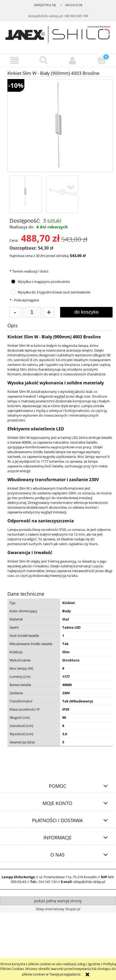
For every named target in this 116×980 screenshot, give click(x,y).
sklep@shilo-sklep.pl (45, 16)
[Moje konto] (73, 60)
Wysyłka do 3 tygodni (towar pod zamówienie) (54, 292)
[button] (15, 60)
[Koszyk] (102, 60)
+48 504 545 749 (76, 16)
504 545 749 (48, 882)
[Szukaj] (44, 60)
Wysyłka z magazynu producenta (44, 282)
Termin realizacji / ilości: (29, 271)
